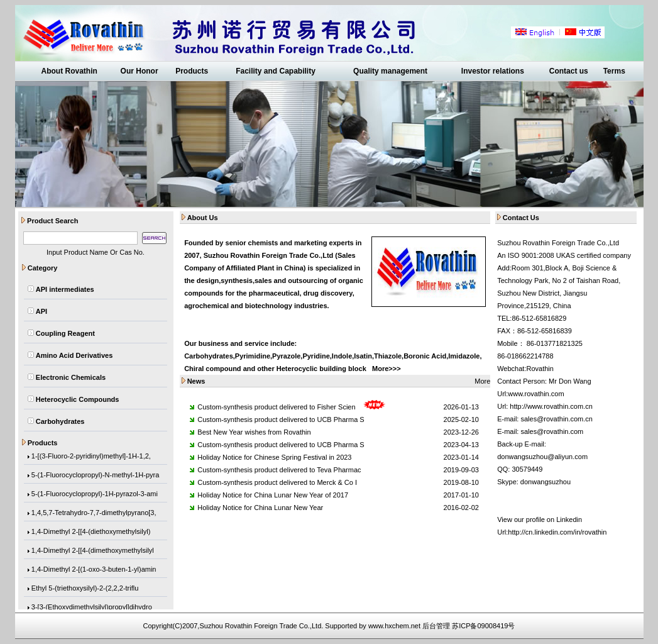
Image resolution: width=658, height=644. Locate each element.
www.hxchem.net (394, 626)
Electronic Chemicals (71, 377)
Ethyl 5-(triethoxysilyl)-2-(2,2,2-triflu (85, 589)
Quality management (390, 71)
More (482, 381)
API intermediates (65, 289)
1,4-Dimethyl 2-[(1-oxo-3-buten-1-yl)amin (94, 570)
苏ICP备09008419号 (483, 626)
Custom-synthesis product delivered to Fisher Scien (276, 407)
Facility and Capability (276, 71)
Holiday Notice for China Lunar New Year (260, 508)
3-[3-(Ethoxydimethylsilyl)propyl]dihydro (92, 608)
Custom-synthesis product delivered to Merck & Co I (277, 482)
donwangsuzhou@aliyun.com (542, 457)
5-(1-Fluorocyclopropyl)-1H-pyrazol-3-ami (95, 495)
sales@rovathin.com (552, 431)
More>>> (387, 369)
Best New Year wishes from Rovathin (254, 432)
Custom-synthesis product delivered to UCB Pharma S (281, 419)
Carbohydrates (60, 421)
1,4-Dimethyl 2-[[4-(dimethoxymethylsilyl (93, 552)
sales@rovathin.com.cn (557, 419)
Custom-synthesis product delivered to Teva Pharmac (279, 470)
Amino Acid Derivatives (74, 355)
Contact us (569, 71)
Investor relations (493, 71)
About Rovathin (69, 71)
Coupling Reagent (65, 333)
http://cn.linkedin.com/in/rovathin (557, 532)
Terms (614, 71)
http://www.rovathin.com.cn (551, 406)
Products (192, 71)
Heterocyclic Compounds (78, 399)
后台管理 (436, 626)
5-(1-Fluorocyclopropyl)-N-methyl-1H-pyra (96, 476)
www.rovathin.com (536, 394)
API (41, 311)
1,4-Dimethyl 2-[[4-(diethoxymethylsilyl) (91, 533)
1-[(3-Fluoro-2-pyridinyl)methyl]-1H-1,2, (91, 457)
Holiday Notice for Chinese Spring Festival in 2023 (274, 457)
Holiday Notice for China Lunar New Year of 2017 (273, 495)
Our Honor (140, 71)
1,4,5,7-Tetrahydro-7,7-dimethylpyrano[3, (94, 514)
